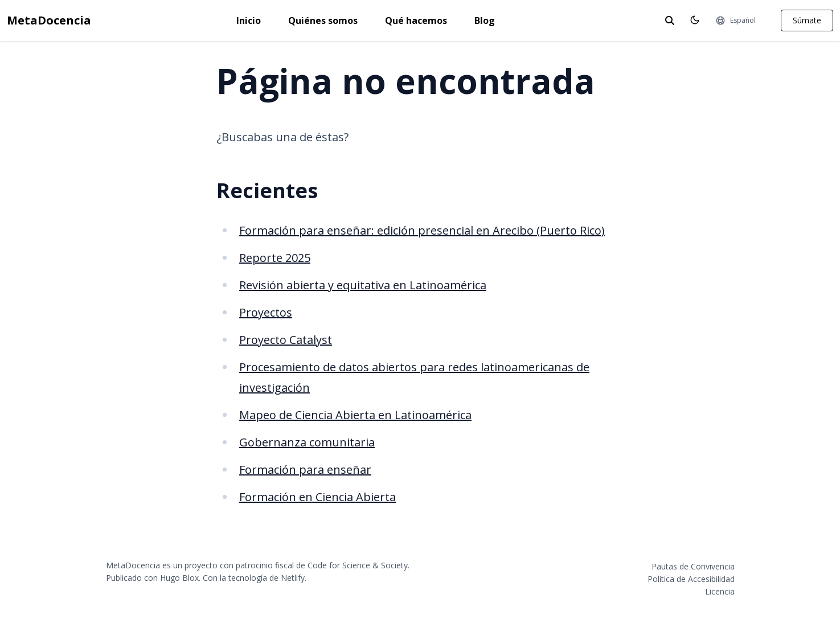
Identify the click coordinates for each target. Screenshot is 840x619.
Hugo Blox (179, 578)
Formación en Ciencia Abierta (317, 497)
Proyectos (266, 312)
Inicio (249, 21)
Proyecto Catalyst (286, 340)
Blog (485, 21)
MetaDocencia (49, 20)
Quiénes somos (323, 21)
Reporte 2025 (275, 258)
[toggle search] (670, 21)
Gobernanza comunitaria (307, 442)
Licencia (720, 591)
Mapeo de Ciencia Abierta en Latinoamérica (355, 415)
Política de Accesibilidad (691, 579)
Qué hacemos (416, 21)
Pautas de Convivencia (693, 566)
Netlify (293, 578)
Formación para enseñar (305, 470)
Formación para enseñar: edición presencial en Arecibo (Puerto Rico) (422, 230)
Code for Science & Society (358, 565)
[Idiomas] (735, 21)
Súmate (807, 20)
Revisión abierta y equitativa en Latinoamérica (363, 285)
